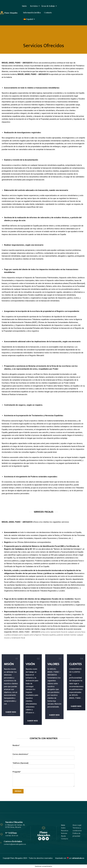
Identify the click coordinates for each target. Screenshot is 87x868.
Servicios (34, 6)
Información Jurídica (32, 13)
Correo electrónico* (43, 757)
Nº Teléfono (11, 833)
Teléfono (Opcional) (43, 766)
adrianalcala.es (78, 858)
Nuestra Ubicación (14, 822)
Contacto (48, 13)
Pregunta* (43, 780)
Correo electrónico (13, 841)
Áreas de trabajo (48, 6)
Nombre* (43, 748)
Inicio (24, 6)
